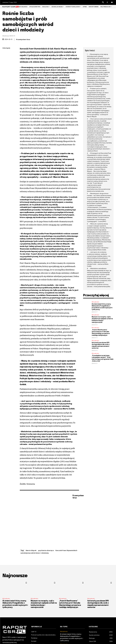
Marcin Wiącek (31, 550)
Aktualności (95, 302)
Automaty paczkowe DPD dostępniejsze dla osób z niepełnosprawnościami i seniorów (101, 345)
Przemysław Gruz (23, 39)
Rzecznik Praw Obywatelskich (66, 550)
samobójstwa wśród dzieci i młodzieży (35, 553)
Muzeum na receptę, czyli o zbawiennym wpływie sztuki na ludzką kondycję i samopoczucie (102, 320)
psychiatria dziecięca (46, 550)
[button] (103, 2)
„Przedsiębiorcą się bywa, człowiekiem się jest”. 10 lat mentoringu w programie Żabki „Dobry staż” (102, 358)
